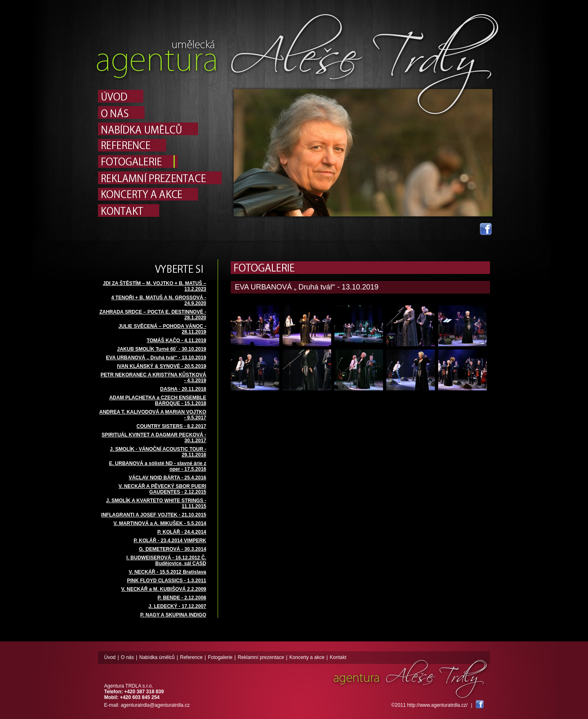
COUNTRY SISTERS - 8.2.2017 (171, 426)
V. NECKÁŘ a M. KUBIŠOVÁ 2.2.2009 (164, 589)
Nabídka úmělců (157, 657)
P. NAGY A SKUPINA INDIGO (173, 615)
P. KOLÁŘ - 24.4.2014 (182, 532)
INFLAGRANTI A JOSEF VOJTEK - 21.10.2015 (154, 515)
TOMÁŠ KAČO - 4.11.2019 (176, 341)
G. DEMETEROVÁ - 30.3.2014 (173, 549)
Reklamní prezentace (261, 657)
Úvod (110, 657)
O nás (127, 657)
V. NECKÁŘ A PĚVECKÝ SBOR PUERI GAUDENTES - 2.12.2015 (162, 489)
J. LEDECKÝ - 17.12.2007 (177, 606)
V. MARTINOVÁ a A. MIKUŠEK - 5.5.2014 (160, 523)
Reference (191, 657)
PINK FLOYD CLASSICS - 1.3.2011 (167, 581)
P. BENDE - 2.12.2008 (182, 598)
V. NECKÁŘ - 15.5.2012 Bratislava (167, 572)
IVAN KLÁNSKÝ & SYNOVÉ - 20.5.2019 (161, 366)
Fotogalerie (220, 657)
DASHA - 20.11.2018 (183, 389)
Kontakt (338, 657)
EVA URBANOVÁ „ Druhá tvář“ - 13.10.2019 (156, 358)
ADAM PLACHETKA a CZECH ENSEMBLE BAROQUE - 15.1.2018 (158, 401)
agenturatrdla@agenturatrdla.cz (155, 705)
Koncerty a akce (307, 657)
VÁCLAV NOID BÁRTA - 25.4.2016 (167, 478)
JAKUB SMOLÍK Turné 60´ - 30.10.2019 (161, 349)
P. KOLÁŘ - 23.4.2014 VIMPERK (170, 541)
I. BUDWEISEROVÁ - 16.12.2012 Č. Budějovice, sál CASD (166, 561)
